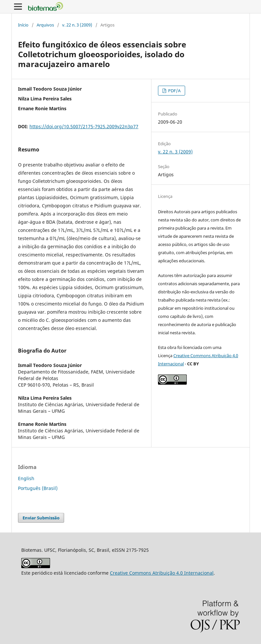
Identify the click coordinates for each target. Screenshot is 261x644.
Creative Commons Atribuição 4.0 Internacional (162, 573)
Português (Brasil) (38, 488)
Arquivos (45, 25)
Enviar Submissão (41, 518)
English (26, 478)
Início (23, 25)
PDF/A (174, 91)
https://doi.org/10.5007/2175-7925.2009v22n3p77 (84, 126)
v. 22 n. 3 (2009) (77, 25)
